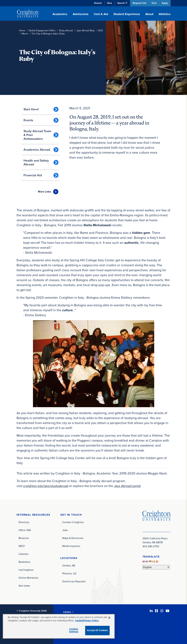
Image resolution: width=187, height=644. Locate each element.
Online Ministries (28, 578)
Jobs (65, 530)
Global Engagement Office (42, 31)
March (25, 34)
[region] (59, 626)
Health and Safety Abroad (36, 162)
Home (22, 31)
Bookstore (25, 562)
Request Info (139, 3)
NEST (22, 546)
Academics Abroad (37, 150)
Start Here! (31, 109)
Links (45, 192)
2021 (100, 31)
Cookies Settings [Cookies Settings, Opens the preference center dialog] (74, 630)
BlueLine (24, 538)
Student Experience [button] (127, 14)
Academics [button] (60, 14)
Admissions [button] (81, 14)
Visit (154, 3)
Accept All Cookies (97, 630)
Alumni (98, 3)
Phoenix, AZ (69, 573)
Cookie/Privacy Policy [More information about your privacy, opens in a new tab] (87, 621)
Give (109, 3)
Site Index (24, 586)
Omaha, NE (69, 565)
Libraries (24, 554)
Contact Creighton (73, 522)
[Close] (109, 618)
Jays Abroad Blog (85, 31)
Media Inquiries (71, 546)
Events (28, 120)
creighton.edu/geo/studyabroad (46, 486)
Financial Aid (33, 175)
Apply (165, 3)
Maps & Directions (73, 538)
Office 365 (25, 530)
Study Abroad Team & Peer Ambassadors (37, 135)
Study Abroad (66, 31)
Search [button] (121, 3)
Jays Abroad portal (129, 486)
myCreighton (26, 570)
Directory (24, 522)
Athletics (165, 14)
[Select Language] (156, 567)
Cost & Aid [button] (101, 14)
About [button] (149, 14)
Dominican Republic (74, 581)
